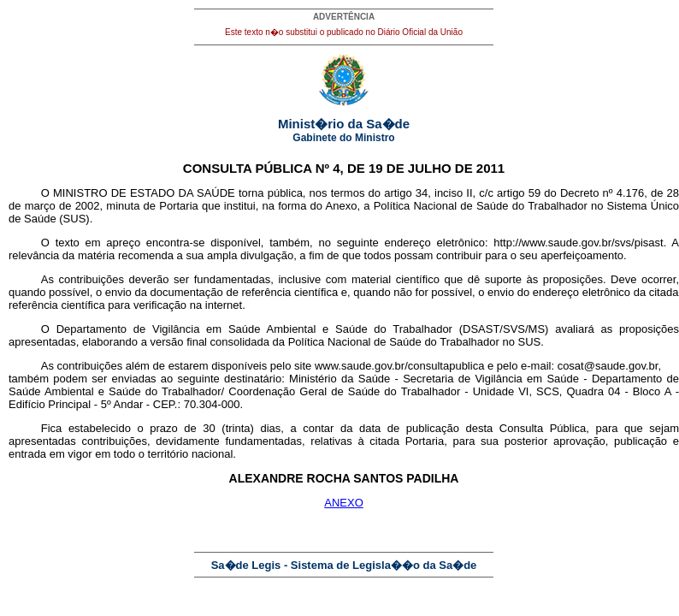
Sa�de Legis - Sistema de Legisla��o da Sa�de (344, 565)
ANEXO (344, 503)
